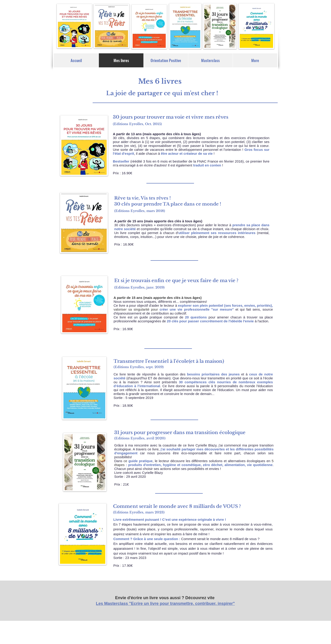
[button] (166, 60)
